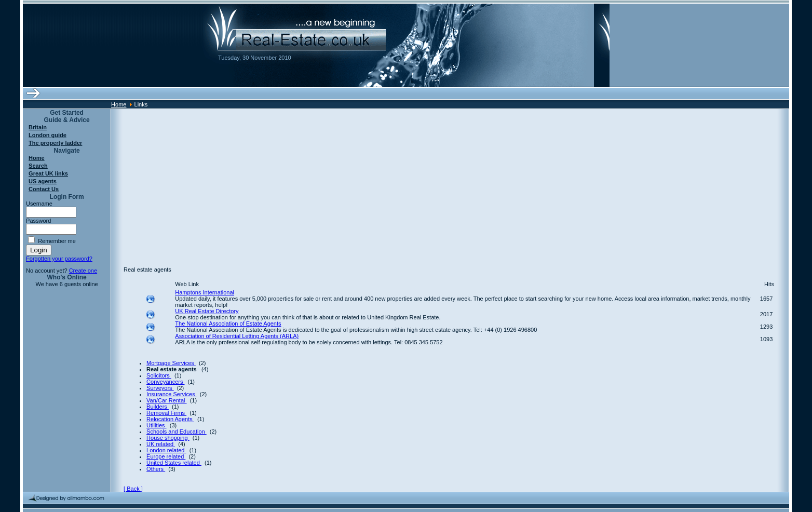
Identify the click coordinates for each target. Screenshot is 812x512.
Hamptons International (205, 292)
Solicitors (159, 375)
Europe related (166, 456)
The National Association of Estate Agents (228, 324)
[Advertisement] (450, 182)
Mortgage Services (171, 363)
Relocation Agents (170, 419)
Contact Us (44, 189)
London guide (48, 135)
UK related (161, 444)
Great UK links (48, 173)
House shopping (168, 438)
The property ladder (55, 143)
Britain (38, 127)
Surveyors (160, 388)
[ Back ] (133, 489)
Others (156, 469)
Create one (83, 271)
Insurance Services (172, 394)
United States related (174, 463)
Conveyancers (165, 382)
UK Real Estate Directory (207, 311)
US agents (43, 181)
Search (38, 166)
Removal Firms (166, 413)
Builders (158, 407)
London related (166, 450)
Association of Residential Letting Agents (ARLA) (237, 336)
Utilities (157, 425)
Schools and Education (177, 432)
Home (119, 104)
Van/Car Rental (166, 400)
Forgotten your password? (59, 259)
